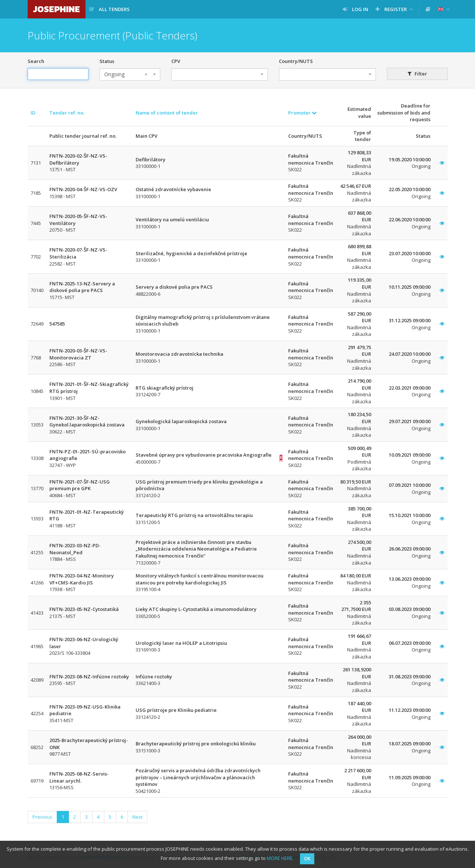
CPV (176, 61)
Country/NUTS (296, 61)
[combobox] (130, 74)
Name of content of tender (167, 113)
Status (107, 61)
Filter (417, 74)
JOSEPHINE (57, 9)
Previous (42, 817)
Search (36, 61)
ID (33, 113)
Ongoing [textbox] (126, 74)
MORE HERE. (280, 858)
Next (137, 817)
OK (307, 859)
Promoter (303, 113)
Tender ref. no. (67, 113)
